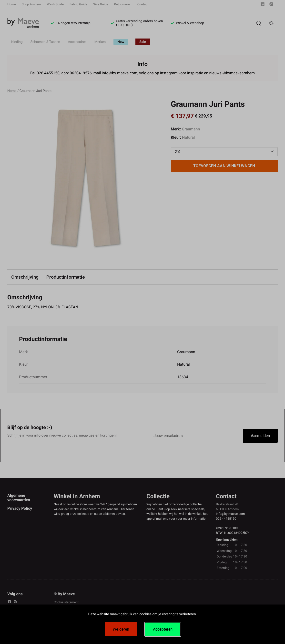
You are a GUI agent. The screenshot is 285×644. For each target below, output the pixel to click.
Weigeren (121, 629)
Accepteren (163, 629)
